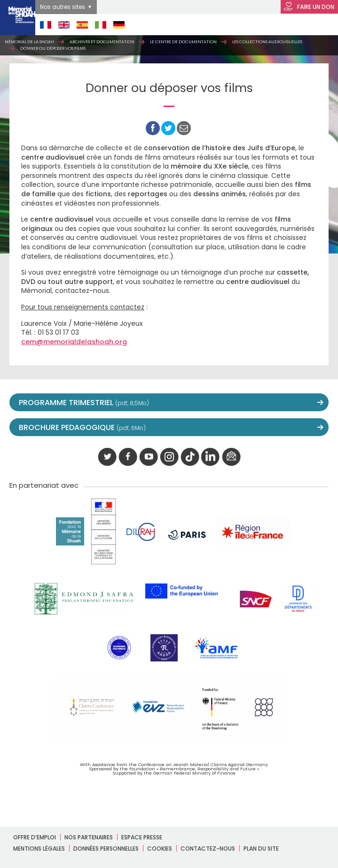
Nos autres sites (63, 7)
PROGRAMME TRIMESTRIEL (84, 403)
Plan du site (261, 849)
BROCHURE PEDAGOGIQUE (82, 427)
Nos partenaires (89, 837)
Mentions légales (39, 849)
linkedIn (211, 457)
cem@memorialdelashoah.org (74, 342)
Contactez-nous (208, 849)
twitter (107, 457)
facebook (128, 457)
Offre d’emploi (35, 837)
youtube (149, 457)
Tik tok (190, 457)
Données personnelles (106, 849)
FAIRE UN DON (309, 7)
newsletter (231, 457)
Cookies (160, 849)
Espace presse (142, 837)
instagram (169, 457)
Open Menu (315, 25)
